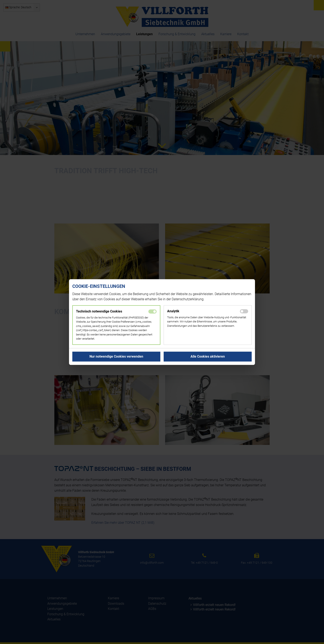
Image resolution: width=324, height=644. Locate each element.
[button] (116, 357)
